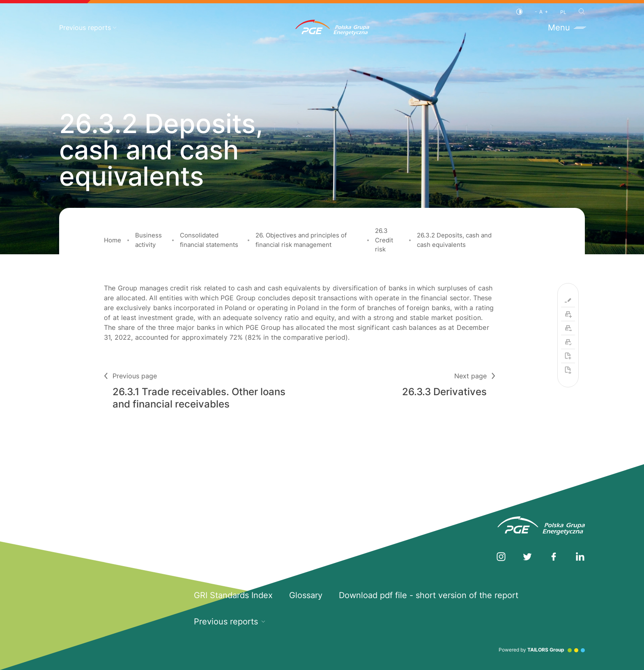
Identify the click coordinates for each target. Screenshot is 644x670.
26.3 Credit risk (384, 240)
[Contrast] (519, 12)
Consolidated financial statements (209, 240)
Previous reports (88, 28)
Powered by (542, 650)
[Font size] (541, 12)
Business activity (148, 240)
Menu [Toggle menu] (566, 28)
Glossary (306, 595)
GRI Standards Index (233, 595)
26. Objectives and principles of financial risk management (301, 240)
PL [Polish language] (563, 12)
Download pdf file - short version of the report (429, 595)
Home (113, 240)
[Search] (582, 12)
